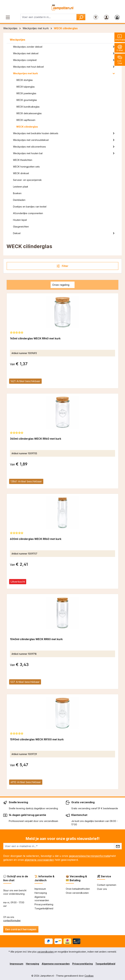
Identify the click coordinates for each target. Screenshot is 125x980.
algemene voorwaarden (39, 860)
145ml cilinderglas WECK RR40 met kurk (35, 338)
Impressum (40, 889)
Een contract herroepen (21, 929)
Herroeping (41, 893)
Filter (62, 266)
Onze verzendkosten (77, 893)
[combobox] (48, 17)
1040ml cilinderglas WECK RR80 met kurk (36, 639)
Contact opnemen (107, 885)
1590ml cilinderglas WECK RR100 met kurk (37, 739)
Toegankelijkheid (44, 908)
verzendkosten (46, 952)
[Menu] (8, 17)
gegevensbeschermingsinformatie (90, 856)
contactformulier (12, 920)
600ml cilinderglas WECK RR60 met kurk (36, 539)
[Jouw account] (106, 17)
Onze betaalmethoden (78, 889)
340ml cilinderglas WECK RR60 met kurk (36, 439)
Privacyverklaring (44, 904)
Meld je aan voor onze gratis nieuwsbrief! (63, 839)
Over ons (102, 889)
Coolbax (89, 976)
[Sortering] (63, 285)
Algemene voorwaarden (56, 964)
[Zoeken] (81, 17)
